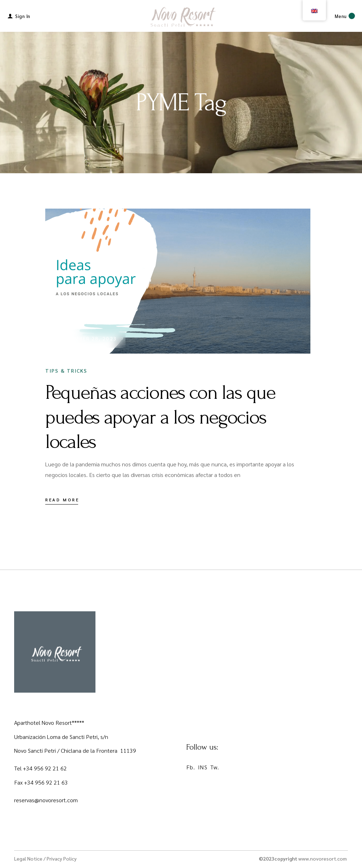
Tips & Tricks (66, 371)
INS (203, 767)
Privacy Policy (62, 858)
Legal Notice (28, 858)
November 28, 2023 (88, 338)
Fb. (191, 767)
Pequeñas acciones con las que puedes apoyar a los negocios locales (160, 417)
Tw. (215, 767)
